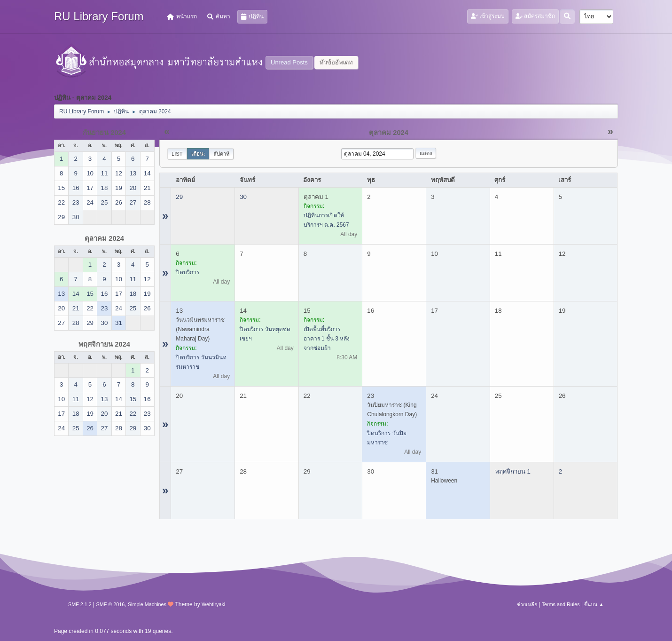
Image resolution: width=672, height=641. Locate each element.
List (177, 154)
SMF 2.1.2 (80, 604)
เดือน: (198, 154)
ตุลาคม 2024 (104, 238)
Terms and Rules (561, 604)
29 (179, 197)
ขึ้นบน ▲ (594, 604)
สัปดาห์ (221, 154)
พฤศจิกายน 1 (513, 471)
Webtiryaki (213, 604)
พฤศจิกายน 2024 (104, 344)
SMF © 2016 (111, 604)
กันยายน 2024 (104, 133)
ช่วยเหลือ (527, 604)
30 (243, 197)
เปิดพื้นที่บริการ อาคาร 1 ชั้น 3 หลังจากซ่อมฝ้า (327, 339)
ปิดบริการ (188, 272)
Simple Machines (147, 604)
